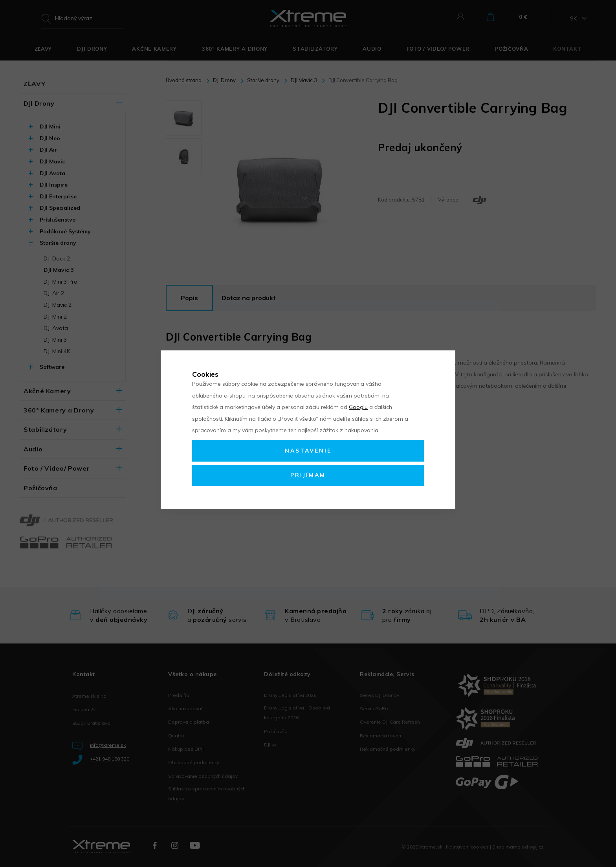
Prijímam (308, 475)
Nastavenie (308, 451)
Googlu (358, 407)
